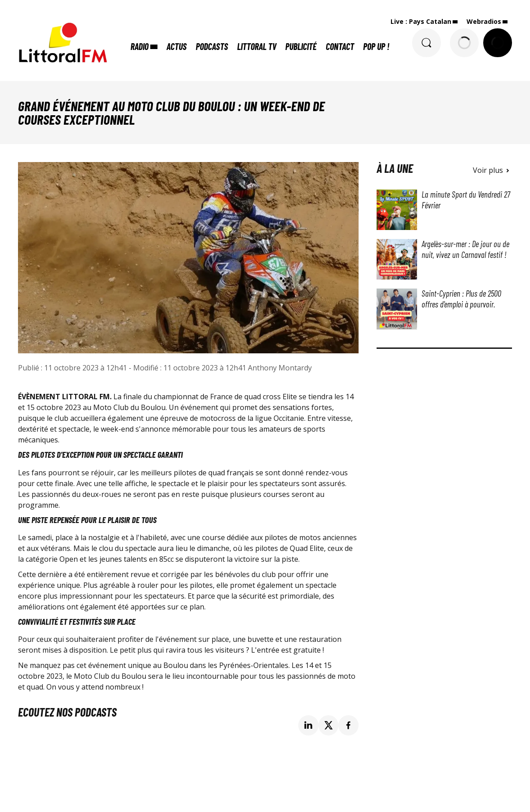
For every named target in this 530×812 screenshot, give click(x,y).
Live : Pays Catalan (421, 21)
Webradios (484, 21)
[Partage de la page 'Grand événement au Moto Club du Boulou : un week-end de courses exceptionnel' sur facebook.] (348, 725)
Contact (340, 46)
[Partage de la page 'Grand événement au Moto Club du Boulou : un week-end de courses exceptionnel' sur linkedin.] (308, 725)
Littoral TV (257, 46)
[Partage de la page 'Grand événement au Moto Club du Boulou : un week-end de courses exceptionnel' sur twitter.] (329, 725)
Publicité (301, 46)
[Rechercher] (427, 43)
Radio (139, 46)
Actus (177, 46)
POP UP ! (376, 46)
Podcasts (212, 46)
